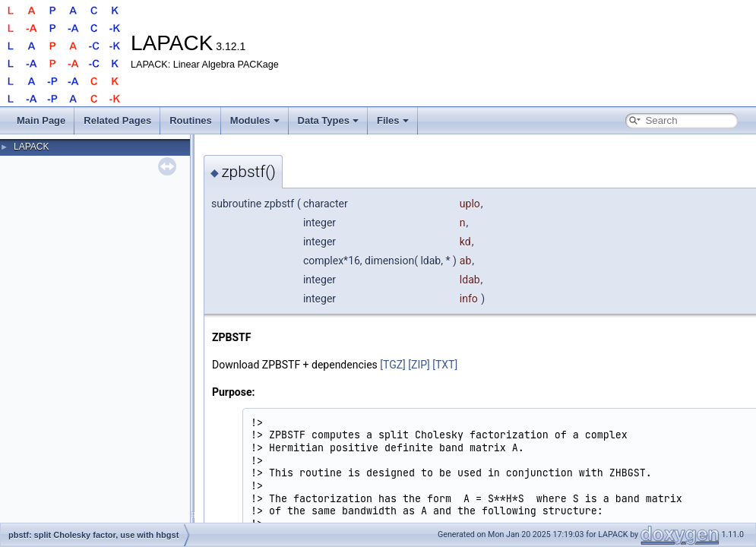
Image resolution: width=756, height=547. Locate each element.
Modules (255, 120)
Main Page (41, 120)
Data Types (328, 120)
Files (393, 120)
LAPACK (31, 147)
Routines (191, 120)
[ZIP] (419, 365)
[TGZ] (393, 365)
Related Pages (117, 120)
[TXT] (445, 365)
